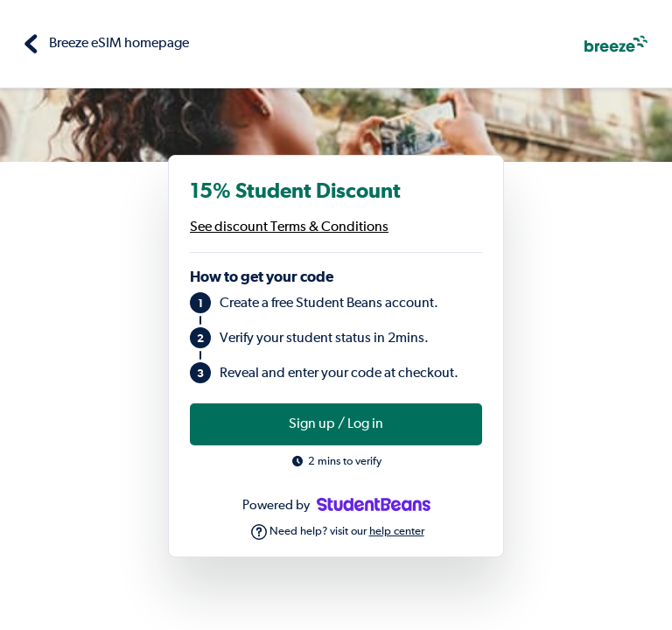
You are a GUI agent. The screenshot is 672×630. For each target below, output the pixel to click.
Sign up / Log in (336, 424)
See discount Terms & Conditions (289, 227)
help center (397, 532)
